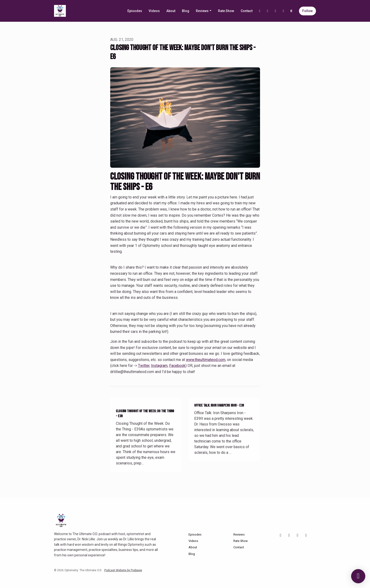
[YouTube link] (260, 11)
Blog (186, 11)
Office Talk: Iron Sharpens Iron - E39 (219, 406)
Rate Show (226, 11)
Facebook (177, 366)
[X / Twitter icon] (306, 535)
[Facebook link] (276, 11)
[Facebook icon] (298, 535)
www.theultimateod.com (206, 360)
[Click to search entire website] (291, 11)
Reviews (202, 11)
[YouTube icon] (281, 535)
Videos (154, 11)
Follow (307, 11)
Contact (247, 11)
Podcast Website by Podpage (123, 570)
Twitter (144, 366)
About (171, 11)
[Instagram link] (268, 11)
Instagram (159, 366)
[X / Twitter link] (283, 11)
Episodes (135, 11)
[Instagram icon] (289, 535)
